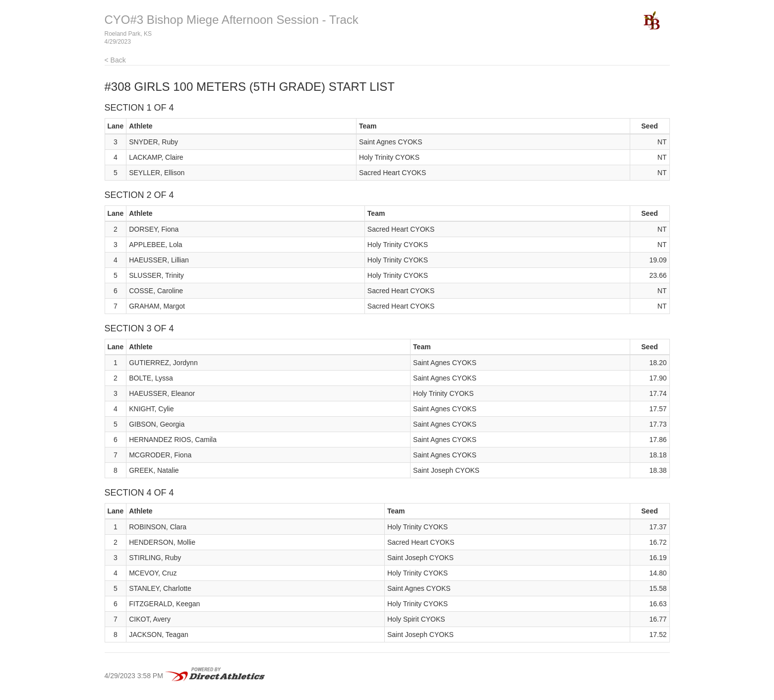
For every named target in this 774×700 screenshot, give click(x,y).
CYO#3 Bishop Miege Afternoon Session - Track (232, 20)
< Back (115, 60)
